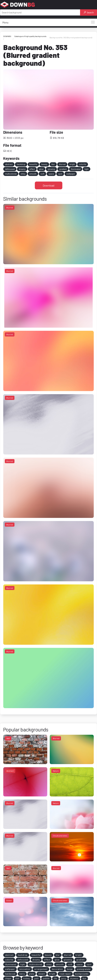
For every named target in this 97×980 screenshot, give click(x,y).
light (87, 169)
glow (41, 169)
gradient (63, 169)
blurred (62, 164)
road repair (65, 974)
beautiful (33, 164)
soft (42, 174)
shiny (23, 174)
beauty (44, 164)
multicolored (11, 174)
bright (72, 164)
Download (49, 185)
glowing (51, 169)
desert (42, 974)
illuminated (76, 169)
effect (32, 169)
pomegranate (84, 969)
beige (70, 969)
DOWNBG (7, 36)
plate (32, 974)
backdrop (21, 164)
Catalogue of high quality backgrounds (30, 36)
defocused (10, 169)
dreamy (22, 169)
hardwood (10, 974)
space (51, 174)
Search (89, 13)
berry (22, 974)
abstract (9, 164)
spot (60, 174)
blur (53, 164)
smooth (33, 174)
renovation (25, 969)
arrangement (41, 969)
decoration (57, 969)
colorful (83, 164)
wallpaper (71, 174)
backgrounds (82, 974)
